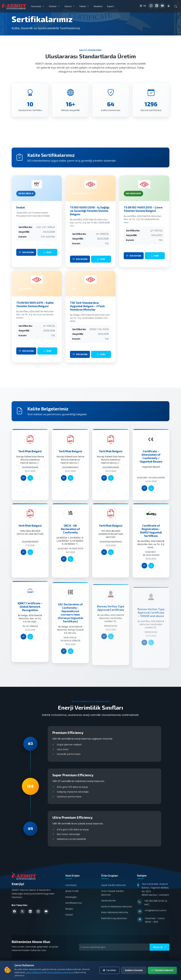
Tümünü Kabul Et (162, 971)
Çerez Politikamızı (34, 973)
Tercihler (110, 971)
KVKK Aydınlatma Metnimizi (60, 973)
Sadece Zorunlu (134, 971)
